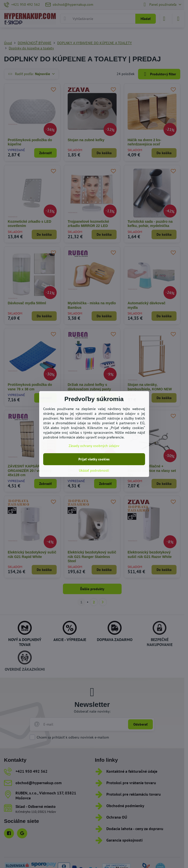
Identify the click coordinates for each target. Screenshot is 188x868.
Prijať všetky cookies (94, 459)
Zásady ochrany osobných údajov (94, 446)
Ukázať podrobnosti (94, 470)
